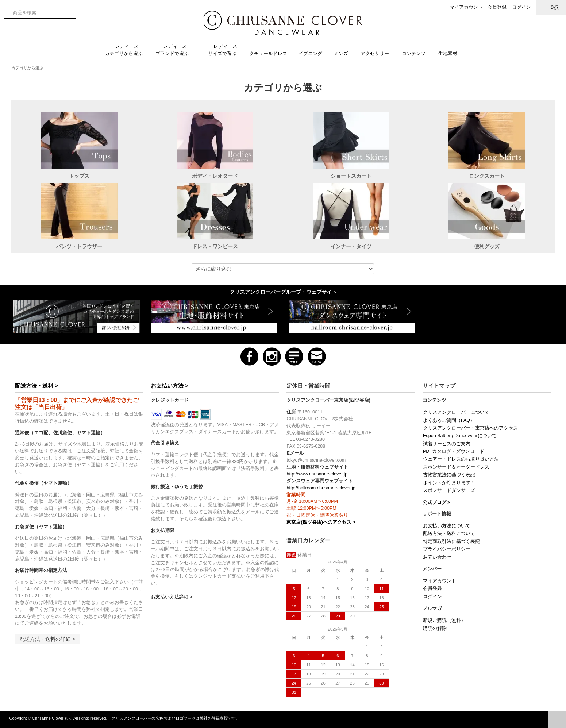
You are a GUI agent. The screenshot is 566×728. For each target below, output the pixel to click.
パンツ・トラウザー (79, 246)
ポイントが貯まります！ (449, 483)
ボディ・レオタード (215, 176)
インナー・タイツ (351, 246)
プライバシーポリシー (447, 549)
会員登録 (497, 7)
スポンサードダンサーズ (449, 490)
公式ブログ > (436, 502)
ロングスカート (487, 176)
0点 (551, 7)
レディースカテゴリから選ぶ (127, 50)
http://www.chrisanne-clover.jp (317, 474)
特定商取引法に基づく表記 (451, 542)
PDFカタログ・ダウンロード (454, 451)
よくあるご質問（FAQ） (449, 420)
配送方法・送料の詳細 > (47, 639)
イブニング (313, 53)
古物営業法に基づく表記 (449, 475)
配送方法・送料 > (36, 386)
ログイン (521, 7)
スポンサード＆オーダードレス (456, 467)
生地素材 (451, 53)
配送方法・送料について (449, 534)
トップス (79, 176)
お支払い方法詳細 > (172, 597)
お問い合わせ (437, 557)
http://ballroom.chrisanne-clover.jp (321, 488)
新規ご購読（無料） (444, 620)
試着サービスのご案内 (447, 444)
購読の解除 (435, 628)
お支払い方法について (447, 526)
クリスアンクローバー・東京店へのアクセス (470, 428)
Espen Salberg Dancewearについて (460, 436)
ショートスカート (351, 176)
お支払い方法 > (170, 386)
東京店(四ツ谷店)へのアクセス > (321, 522)
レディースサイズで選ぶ (225, 50)
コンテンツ (417, 53)
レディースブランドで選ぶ (175, 50)
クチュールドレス (271, 53)
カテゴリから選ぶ (27, 68)
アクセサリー (378, 53)
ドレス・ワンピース (215, 246)
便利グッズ (487, 246)
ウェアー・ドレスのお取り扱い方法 (461, 459)
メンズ (344, 53)
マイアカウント (466, 7)
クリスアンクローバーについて (456, 412)
